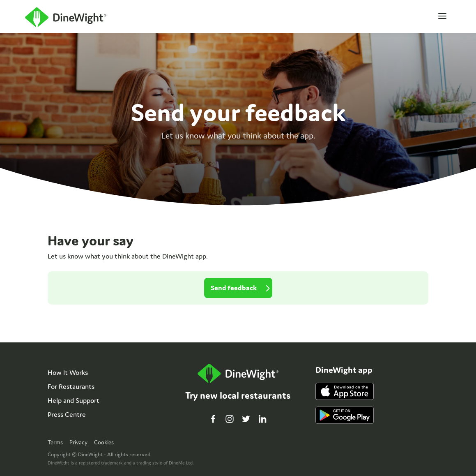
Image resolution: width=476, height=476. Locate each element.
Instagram (230, 419)
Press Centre (67, 414)
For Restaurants (71, 386)
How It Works (68, 372)
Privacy (78, 442)
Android (345, 415)
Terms (55, 442)
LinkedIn (262, 419)
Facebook (213, 419)
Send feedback (234, 288)
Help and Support (74, 400)
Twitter (246, 419)
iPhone (345, 391)
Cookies (104, 442)
